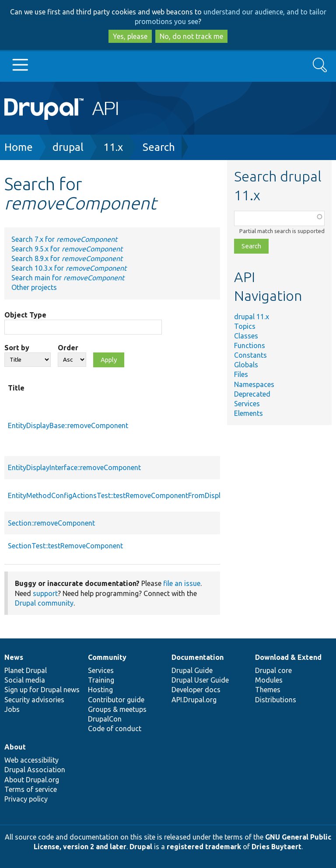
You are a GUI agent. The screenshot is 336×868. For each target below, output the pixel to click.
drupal (68, 147)
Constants (250, 355)
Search (159, 147)
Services (247, 404)
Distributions (276, 700)
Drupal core (273, 670)
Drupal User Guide (200, 680)
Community (107, 657)
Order (68, 348)
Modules (269, 680)
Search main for (68, 278)
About (15, 747)
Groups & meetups (117, 709)
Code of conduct (115, 729)
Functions (250, 345)
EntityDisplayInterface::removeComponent (74, 467)
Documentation (198, 657)
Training (101, 680)
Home (19, 147)
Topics (245, 326)
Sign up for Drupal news (42, 690)
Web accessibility (31, 760)
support (45, 593)
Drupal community (44, 603)
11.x (113, 147)
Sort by (17, 348)
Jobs (12, 709)
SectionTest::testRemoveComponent (65, 546)
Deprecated (252, 394)
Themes (268, 690)
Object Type (25, 315)
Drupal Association (35, 770)
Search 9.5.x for (67, 249)
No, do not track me (191, 36)
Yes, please (130, 36)
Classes (246, 336)
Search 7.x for (64, 239)
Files (241, 374)
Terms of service (31, 789)
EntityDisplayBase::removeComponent (68, 425)
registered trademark (204, 847)
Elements (248, 413)
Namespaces (254, 384)
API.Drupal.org (194, 700)
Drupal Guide (192, 670)
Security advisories (34, 700)
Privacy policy (26, 799)
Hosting (100, 690)
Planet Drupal (26, 670)
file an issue (182, 583)
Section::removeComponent (51, 523)
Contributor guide (116, 700)
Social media (25, 680)
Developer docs (196, 690)
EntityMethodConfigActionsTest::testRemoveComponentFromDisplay (118, 495)
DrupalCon (105, 719)
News (14, 657)
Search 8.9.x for (67, 258)
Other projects (34, 287)
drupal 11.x (252, 317)
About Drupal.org (32, 780)
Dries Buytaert (276, 847)
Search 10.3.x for (69, 268)
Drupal (141, 847)
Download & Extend (288, 657)
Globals (246, 365)
